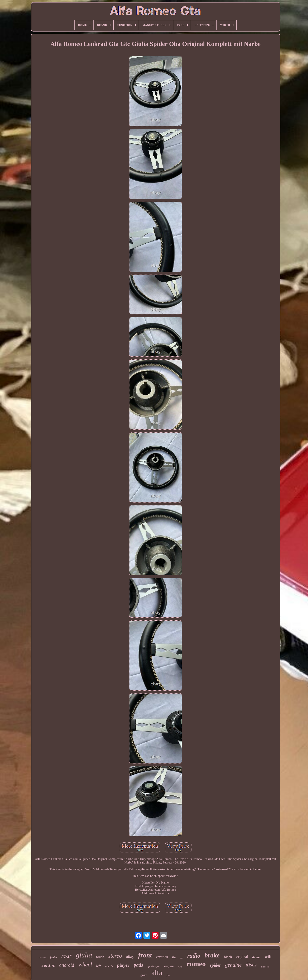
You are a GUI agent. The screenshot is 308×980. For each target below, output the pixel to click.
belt (182, 958)
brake (212, 955)
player (123, 965)
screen (43, 957)
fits (169, 975)
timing (256, 957)
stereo (115, 956)
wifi (268, 957)
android (67, 965)
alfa (157, 973)
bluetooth (265, 967)
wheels (109, 966)
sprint (48, 966)
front (145, 955)
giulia (84, 955)
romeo (196, 964)
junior (54, 957)
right (180, 967)
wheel (85, 964)
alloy (130, 957)
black (228, 957)
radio (194, 956)
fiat (174, 957)
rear (67, 955)
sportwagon (154, 966)
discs (251, 965)
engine (169, 966)
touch (100, 957)
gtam (144, 975)
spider (215, 965)
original (242, 957)
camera (162, 957)
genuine (233, 965)
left (98, 966)
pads (138, 965)
